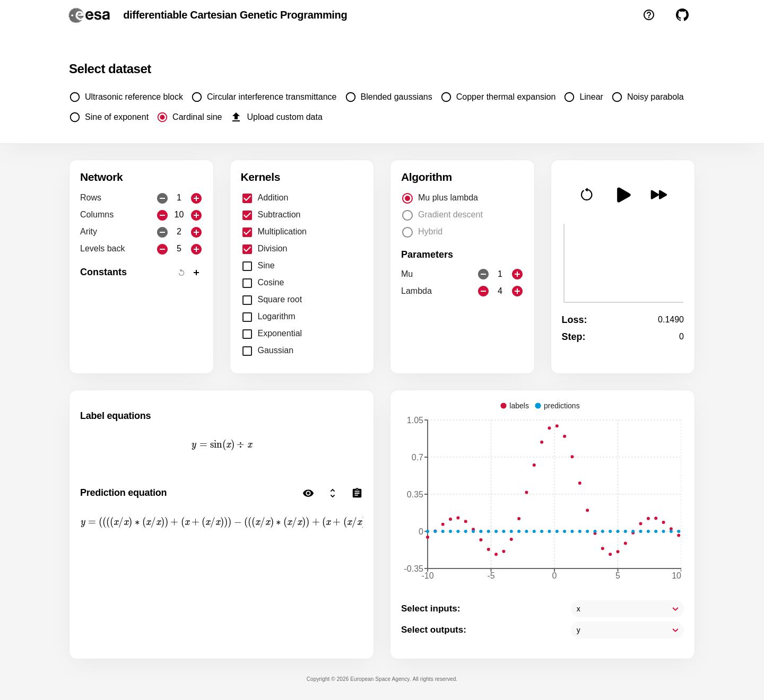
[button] (587, 194)
